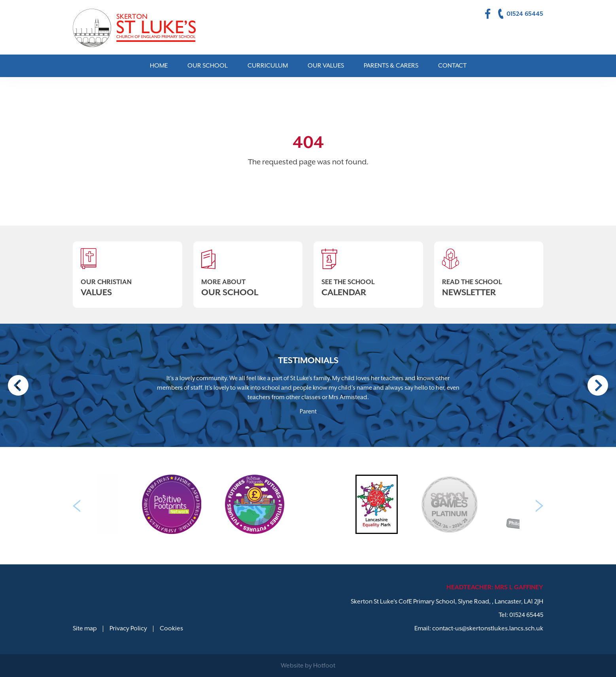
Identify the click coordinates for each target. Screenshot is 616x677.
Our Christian (128, 270)
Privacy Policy (128, 628)
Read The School (489, 270)
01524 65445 (526, 615)
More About (248, 270)
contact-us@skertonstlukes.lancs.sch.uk (488, 628)
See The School (368, 270)
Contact (452, 66)
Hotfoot (324, 666)
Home (159, 66)
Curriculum (268, 66)
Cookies (171, 628)
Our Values (326, 66)
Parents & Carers (391, 66)
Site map (85, 628)
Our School (208, 66)
